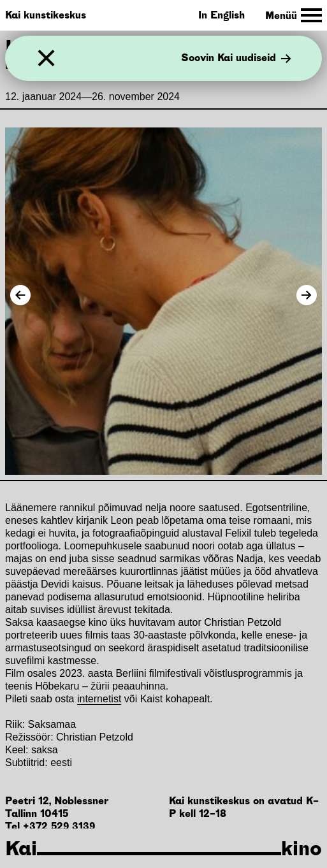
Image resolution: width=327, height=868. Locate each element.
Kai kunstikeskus (46, 15)
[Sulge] (46, 58)
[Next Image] (307, 295)
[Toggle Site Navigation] (294, 16)
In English (222, 15)
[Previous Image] (20, 295)
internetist (99, 699)
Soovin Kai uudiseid (236, 59)
